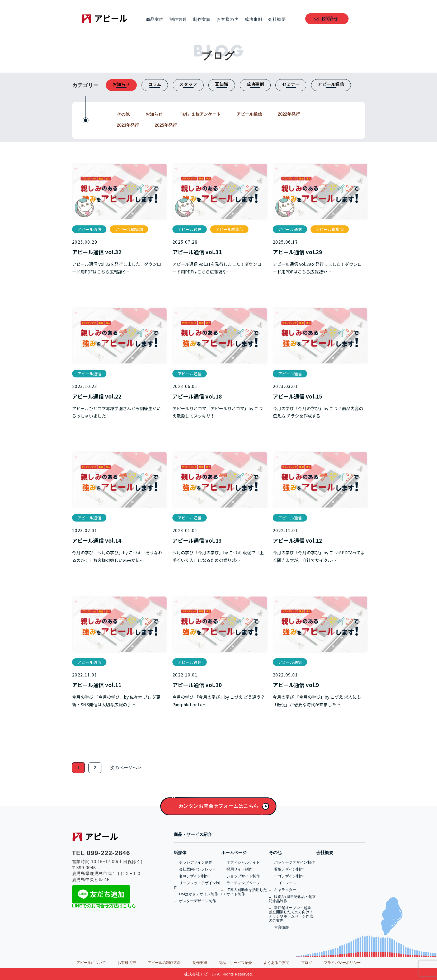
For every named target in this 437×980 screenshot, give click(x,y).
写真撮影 (281, 927)
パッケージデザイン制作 (294, 862)
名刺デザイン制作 (194, 876)
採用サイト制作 (239, 869)
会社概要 (277, 20)
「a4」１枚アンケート (200, 114)
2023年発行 (128, 125)
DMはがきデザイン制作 (199, 894)
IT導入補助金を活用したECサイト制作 (244, 892)
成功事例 (253, 20)
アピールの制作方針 (164, 963)
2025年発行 (166, 125)
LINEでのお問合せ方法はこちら (104, 906)
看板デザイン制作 (289, 869)
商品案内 (155, 20)
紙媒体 (180, 853)
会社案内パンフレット (198, 869)
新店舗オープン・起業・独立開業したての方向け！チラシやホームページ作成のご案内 (292, 914)
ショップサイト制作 (243, 876)
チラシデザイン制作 (196, 862)
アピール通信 (249, 114)
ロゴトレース (285, 883)
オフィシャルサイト (243, 862)
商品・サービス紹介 (193, 835)
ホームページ (234, 853)
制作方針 (178, 20)
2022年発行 (289, 114)
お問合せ (330, 19)
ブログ (307, 963)
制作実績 (202, 20)
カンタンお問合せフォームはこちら (218, 806)
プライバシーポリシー (342, 963)
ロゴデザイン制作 (289, 876)
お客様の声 (228, 20)
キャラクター (285, 890)
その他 (123, 114)
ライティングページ (243, 883)
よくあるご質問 (276, 963)
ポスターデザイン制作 (198, 901)
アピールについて (91, 963)
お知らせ (154, 114)
